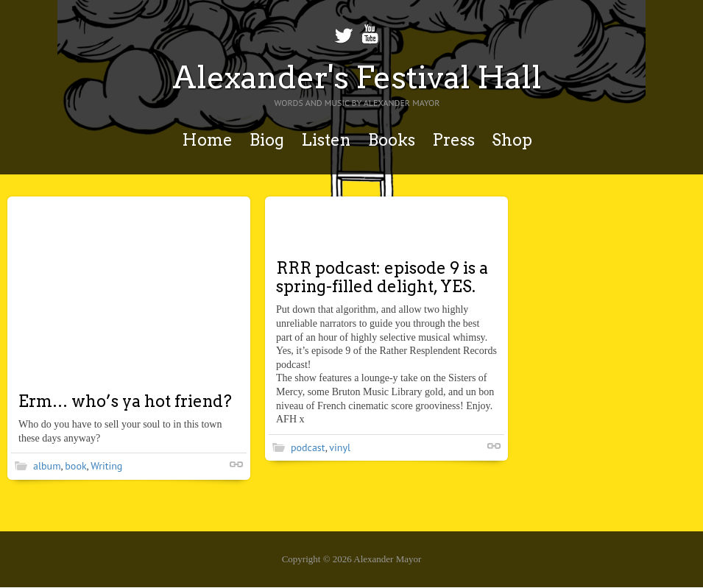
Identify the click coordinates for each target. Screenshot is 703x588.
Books (392, 140)
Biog (267, 140)
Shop (512, 140)
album (47, 466)
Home (207, 140)
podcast (308, 447)
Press (453, 140)
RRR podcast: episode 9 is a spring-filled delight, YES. (382, 277)
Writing (106, 466)
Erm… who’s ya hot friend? (125, 401)
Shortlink (236, 464)
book (75, 466)
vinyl (340, 447)
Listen (326, 140)
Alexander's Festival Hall (357, 77)
